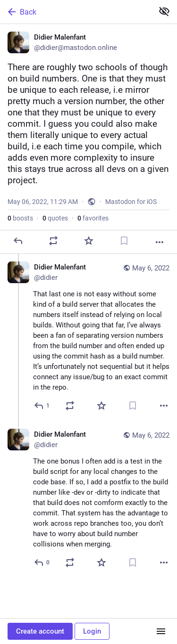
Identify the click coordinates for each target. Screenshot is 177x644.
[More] (160, 242)
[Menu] (161, 631)
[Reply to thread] (42, 406)
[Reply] (18, 241)
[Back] (76, 12)
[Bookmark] (124, 241)
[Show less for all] (164, 11)
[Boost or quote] (53, 241)
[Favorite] (89, 241)
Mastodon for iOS (131, 202)
